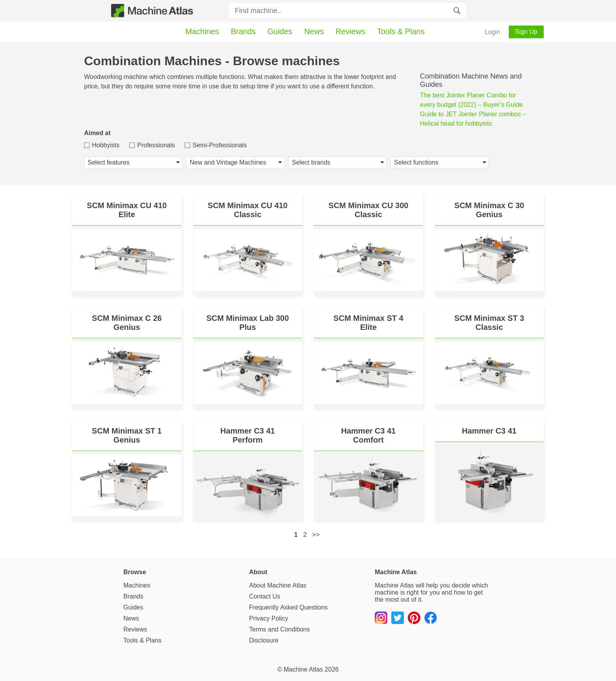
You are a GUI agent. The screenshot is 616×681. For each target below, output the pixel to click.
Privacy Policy (269, 618)
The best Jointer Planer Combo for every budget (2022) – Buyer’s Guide (471, 100)
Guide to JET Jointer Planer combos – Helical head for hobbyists (473, 119)
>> (316, 535)
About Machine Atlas (278, 585)
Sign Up (526, 32)
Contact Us (265, 596)
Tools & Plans (401, 31)
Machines (202, 31)
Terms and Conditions (280, 629)
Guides (280, 31)
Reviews (350, 31)
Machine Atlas (303, 669)
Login (492, 32)
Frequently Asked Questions (288, 607)
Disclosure (264, 640)
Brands (243, 31)
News (314, 31)
